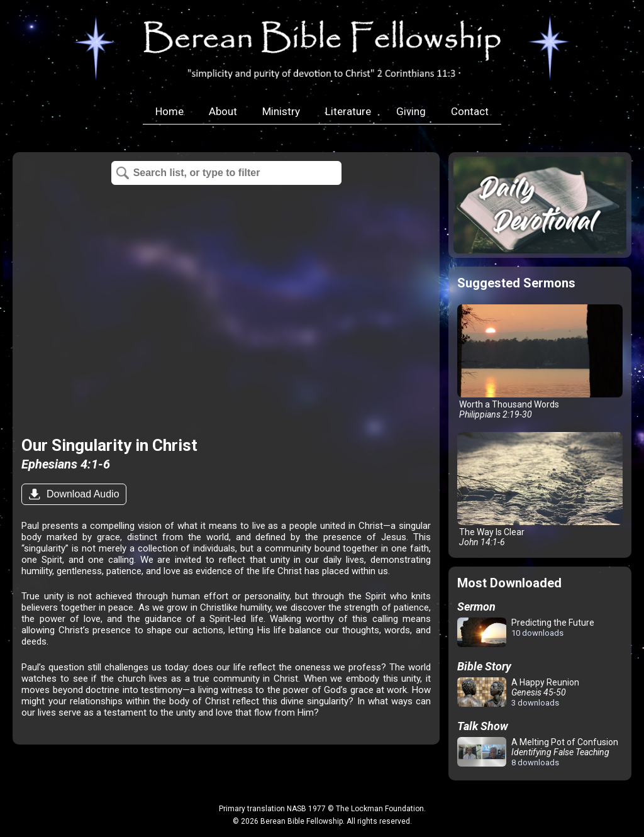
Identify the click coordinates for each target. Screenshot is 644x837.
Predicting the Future (526, 633)
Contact (470, 111)
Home (169, 111)
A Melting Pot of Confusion (538, 752)
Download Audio (81, 494)
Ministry (281, 111)
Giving (411, 111)
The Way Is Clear (540, 490)
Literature (348, 111)
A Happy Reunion (518, 692)
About (223, 111)
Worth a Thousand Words (540, 362)
